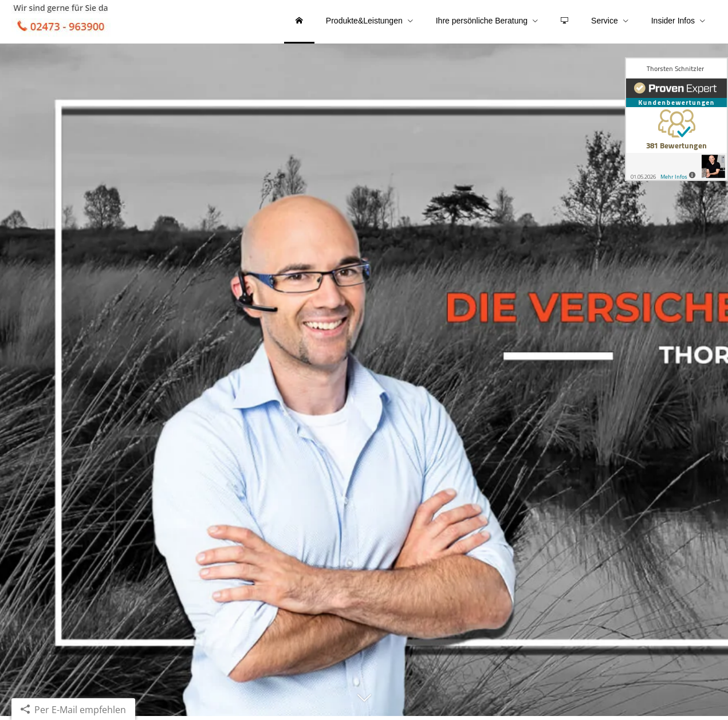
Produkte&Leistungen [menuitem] (364, 22)
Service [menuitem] (605, 22)
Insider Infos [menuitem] (673, 22)
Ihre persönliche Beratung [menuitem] (482, 22)
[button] (364, 707)
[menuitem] (299, 23)
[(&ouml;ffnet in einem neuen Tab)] (676, 119)
